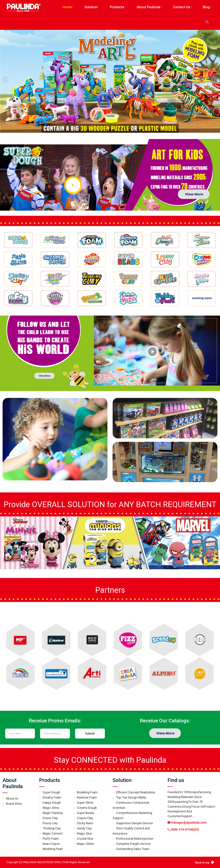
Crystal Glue (85, 839)
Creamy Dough (87, 808)
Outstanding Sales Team (133, 849)
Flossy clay (50, 823)
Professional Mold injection (135, 839)
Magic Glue (84, 833)
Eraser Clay (50, 818)
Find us (176, 780)
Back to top (205, 862)
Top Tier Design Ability (131, 797)
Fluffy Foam (51, 839)
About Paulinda (13, 783)
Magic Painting (53, 813)
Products (50, 780)
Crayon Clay (85, 818)
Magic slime (51, 808)
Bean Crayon (51, 844)
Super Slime (85, 803)
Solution (122, 780)
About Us (12, 798)
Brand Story (14, 804)
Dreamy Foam (52, 797)
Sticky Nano (85, 823)
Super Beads (86, 813)
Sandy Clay (84, 828)
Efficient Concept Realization (136, 792)
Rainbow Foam (87, 797)
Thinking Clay (52, 828)
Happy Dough (52, 803)
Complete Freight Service (133, 844)
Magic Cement (53, 833)
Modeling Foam (87, 792)
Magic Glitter (85, 844)
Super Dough (51, 792)
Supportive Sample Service (134, 823)
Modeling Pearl (53, 849)
